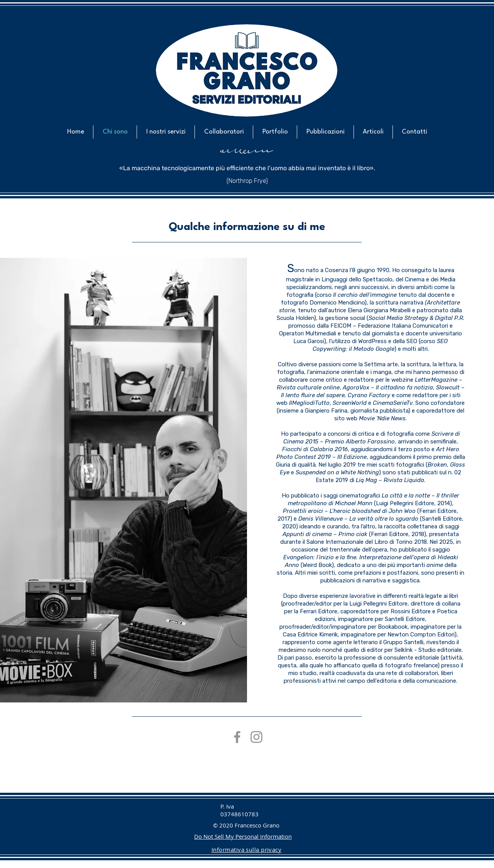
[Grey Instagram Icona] (256, 737)
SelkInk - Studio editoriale (428, 650)
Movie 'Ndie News (382, 418)
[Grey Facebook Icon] (237, 737)
